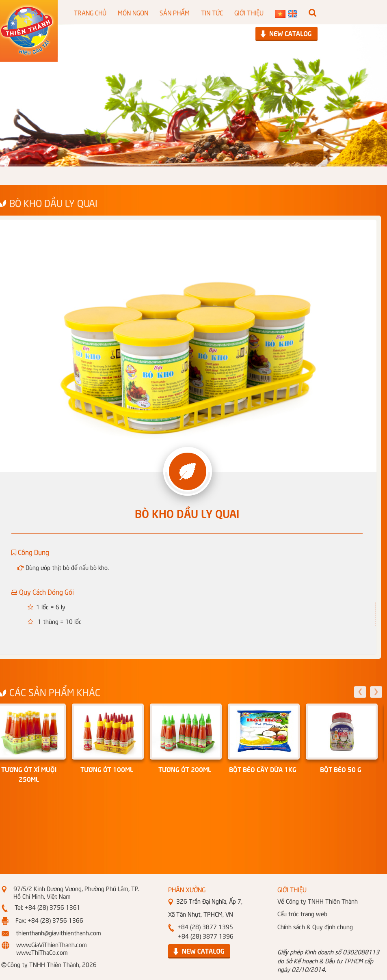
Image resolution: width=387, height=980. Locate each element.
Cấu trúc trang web (302, 913)
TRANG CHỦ (90, 12)
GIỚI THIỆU (249, 12)
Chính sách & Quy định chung (315, 926)
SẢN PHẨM (175, 12)
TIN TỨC (212, 12)
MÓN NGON (133, 12)
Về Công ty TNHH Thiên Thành (318, 901)
